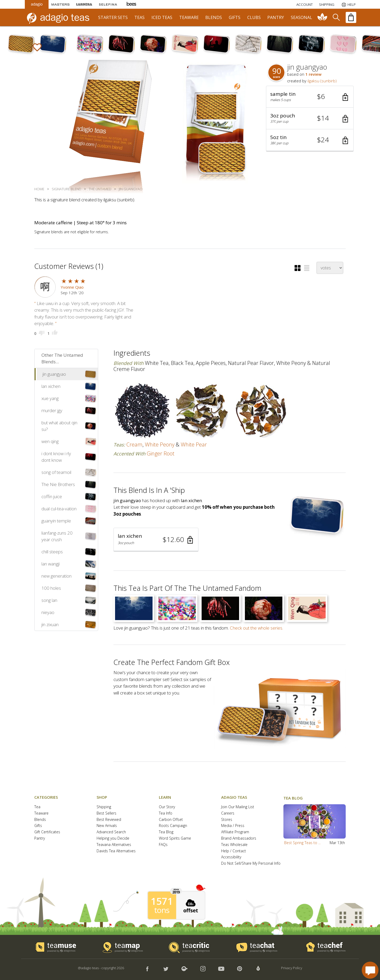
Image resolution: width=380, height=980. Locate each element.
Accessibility (231, 857)
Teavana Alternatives (114, 845)
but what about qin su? (59, 426)
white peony (160, 444)
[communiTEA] (322, 17)
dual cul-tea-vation (59, 509)
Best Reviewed (109, 820)
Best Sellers (106, 813)
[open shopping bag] (351, 17)
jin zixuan (50, 624)
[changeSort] (330, 268)
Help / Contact (234, 851)
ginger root (161, 453)
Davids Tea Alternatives (116, 851)
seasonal (301, 17)
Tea (37, 807)
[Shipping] (327, 4)
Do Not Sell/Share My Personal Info (251, 864)
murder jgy (52, 410)
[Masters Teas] (60, 4)
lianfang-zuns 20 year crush (57, 536)
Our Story (167, 807)
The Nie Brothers (58, 484)
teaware (189, 17)
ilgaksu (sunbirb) (322, 81)
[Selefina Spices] (108, 4)
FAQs (163, 845)
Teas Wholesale (234, 845)
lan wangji (51, 564)
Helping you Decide (113, 838)
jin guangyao (54, 374)
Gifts (38, 826)
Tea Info (166, 813)
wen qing (50, 441)
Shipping (104, 807)
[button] (310, 97)
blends (214, 17)
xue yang (50, 398)
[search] (336, 17)
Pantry (40, 838)
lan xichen (51, 386)
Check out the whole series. (256, 628)
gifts (235, 17)
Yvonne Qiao (72, 287)
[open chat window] (370, 970)
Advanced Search (111, 832)
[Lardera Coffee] (84, 4)
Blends (40, 820)
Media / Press (233, 826)
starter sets (113, 17)
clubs (254, 17)
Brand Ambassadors (239, 838)
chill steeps (52, 552)
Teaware (41, 813)
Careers (228, 813)
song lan (49, 600)
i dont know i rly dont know (56, 457)
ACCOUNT (305, 4)
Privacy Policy (292, 968)
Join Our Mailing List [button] (238, 807)
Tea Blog (166, 832)
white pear (194, 444)
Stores (227, 820)
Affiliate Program (235, 832)
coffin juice (52, 496)
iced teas (162, 17)
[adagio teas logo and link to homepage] (60, 17)
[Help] (348, 4)
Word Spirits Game (175, 838)
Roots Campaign (173, 826)
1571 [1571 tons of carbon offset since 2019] (162, 901)
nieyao (48, 612)
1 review (313, 74)
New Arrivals (107, 826)
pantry (276, 17)
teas (139, 17)
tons (162, 910)
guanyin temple (56, 521)
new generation (56, 576)
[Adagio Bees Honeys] (132, 4)
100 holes (51, 588)
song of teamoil (56, 472)
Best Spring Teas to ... (302, 843)
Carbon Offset (171, 820)
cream (134, 444)
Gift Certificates (47, 832)
